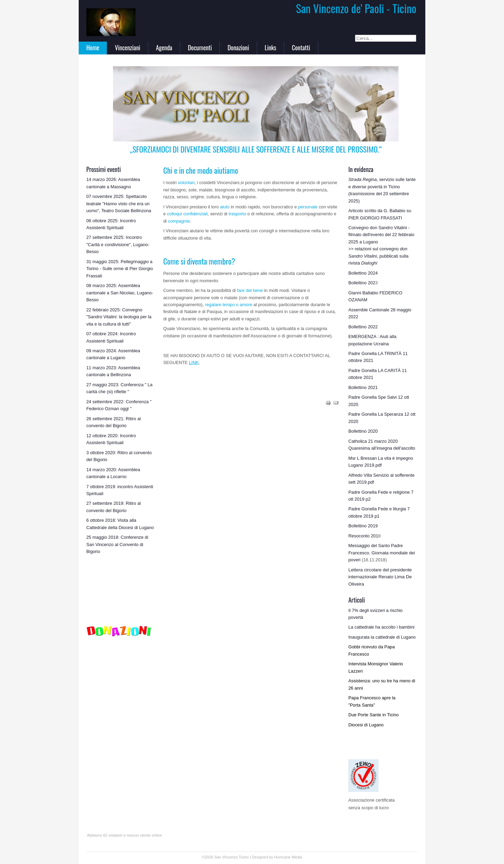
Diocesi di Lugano (366, 725)
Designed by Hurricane (272, 857)
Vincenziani (127, 47)
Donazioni (238, 47)
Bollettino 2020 (363, 431)
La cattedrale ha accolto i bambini (381, 627)
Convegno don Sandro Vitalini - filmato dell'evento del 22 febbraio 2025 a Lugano (381, 235)
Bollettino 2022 (363, 327)
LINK (194, 362)
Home (93, 47)
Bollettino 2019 (363, 526)
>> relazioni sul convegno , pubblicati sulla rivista (378, 256)
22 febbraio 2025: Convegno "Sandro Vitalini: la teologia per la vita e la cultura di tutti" (119, 317)
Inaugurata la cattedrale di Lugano (382, 637)
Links (271, 47)
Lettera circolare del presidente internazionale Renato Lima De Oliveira (380, 577)
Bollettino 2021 (363, 387)
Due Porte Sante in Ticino (373, 715)
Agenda (164, 47)
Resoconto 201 (363, 536)
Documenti (200, 47)
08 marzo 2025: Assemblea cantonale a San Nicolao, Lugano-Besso (120, 293)
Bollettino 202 (362, 283)
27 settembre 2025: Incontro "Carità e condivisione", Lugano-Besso (118, 244)
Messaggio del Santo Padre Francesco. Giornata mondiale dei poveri (382, 553)
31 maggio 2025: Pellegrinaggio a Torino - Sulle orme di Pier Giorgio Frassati (120, 269)
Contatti (301, 47)
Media (297, 857)
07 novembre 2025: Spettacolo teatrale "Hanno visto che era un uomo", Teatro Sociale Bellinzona (119, 204)
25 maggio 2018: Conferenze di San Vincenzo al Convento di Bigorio (117, 544)
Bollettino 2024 (363, 273)
